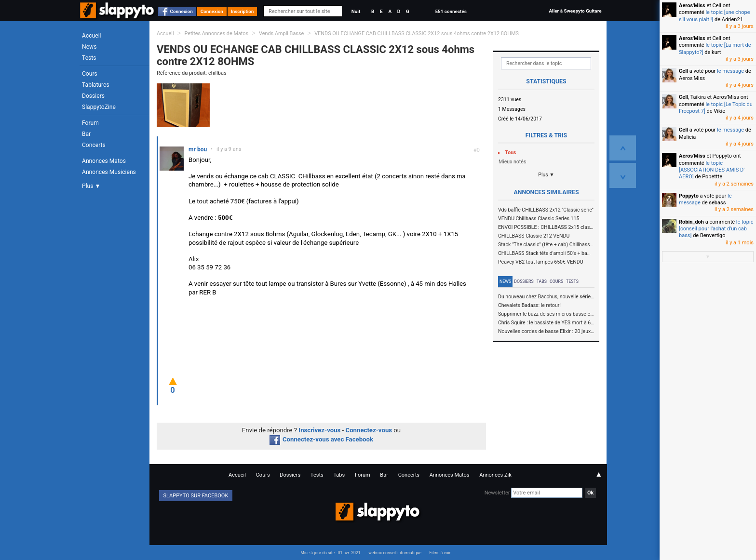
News (89, 47)
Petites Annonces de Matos (216, 33)
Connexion (182, 11)
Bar (86, 134)
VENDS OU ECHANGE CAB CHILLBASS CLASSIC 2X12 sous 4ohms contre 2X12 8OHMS (417, 33)
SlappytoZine (99, 107)
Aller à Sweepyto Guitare (575, 11)
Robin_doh (691, 222)
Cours (90, 74)
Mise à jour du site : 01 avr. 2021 (330, 553)
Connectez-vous (369, 430)
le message (730, 71)
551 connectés (451, 11)
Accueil (92, 36)
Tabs (542, 281)
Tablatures (96, 85)
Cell (683, 71)
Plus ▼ (91, 186)
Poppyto (689, 196)
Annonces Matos (104, 161)
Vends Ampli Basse (281, 33)
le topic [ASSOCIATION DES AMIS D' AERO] (712, 170)
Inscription (243, 11)
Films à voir (440, 553)
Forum (90, 123)
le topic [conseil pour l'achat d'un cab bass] (716, 229)
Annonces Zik (495, 475)
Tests (89, 58)
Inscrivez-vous (319, 430)
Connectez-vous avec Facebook (321, 439)
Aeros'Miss (692, 6)
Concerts (94, 145)
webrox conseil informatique (395, 553)
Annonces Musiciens (109, 172)
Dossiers (93, 96)
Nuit (356, 11)
